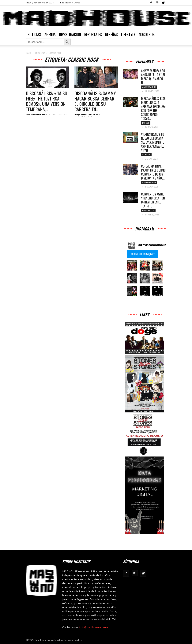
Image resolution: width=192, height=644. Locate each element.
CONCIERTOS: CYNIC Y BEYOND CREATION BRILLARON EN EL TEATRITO (153, 200)
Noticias (34, 34)
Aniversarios (149, 87)
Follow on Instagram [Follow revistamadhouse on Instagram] (142, 254)
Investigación (70, 34)
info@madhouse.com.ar (94, 628)
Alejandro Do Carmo (87, 114)
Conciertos (148, 211)
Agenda (50, 34)
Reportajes (93, 34)
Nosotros (147, 34)
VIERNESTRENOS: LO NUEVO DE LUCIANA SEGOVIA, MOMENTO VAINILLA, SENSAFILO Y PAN (153, 142)
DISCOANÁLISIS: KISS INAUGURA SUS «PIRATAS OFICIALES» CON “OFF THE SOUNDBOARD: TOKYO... (153, 109)
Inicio (29, 53)
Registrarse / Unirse (70, 3)
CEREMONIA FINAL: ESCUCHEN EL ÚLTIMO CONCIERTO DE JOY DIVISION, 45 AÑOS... (153, 172)
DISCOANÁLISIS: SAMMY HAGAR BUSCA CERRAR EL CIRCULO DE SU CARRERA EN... (95, 101)
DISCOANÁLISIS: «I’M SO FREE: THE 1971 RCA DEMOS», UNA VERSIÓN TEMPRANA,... (47, 101)
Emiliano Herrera (37, 114)
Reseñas (111, 34)
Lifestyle (128, 34)
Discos (30, 86)
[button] (132, 266)
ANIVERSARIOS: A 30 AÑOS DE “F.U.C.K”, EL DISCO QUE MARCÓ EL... (153, 77)
